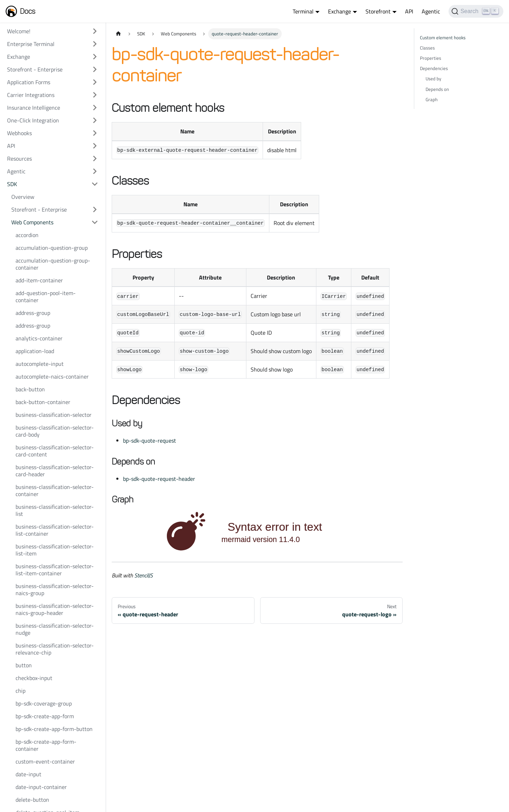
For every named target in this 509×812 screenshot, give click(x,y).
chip (21, 691)
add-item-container (39, 280)
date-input (28, 774)
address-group (33, 313)
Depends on (437, 89)
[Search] (476, 11)
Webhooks (19, 133)
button (24, 665)
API (409, 11)
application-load (35, 351)
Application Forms (29, 82)
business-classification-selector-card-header (55, 471)
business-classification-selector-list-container (55, 530)
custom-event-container (45, 761)
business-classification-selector (54, 415)
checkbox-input (34, 678)
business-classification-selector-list (55, 510)
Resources (19, 159)
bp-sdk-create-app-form (45, 716)
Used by (433, 79)
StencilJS (144, 575)
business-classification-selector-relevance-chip (55, 649)
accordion (27, 235)
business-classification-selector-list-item (55, 550)
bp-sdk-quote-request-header (159, 479)
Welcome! (19, 31)
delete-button (32, 800)
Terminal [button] (303, 11)
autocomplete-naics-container (52, 376)
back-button (30, 389)
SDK (12, 184)
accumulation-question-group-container (53, 264)
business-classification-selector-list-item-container (55, 570)
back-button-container (43, 402)
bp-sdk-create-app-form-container (46, 745)
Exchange (19, 57)
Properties (431, 58)
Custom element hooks (443, 38)
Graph (432, 99)
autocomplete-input (40, 364)
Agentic (431, 11)
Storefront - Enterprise (35, 69)
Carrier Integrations (31, 95)
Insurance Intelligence (34, 108)
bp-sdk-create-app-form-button (54, 729)
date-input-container (41, 787)
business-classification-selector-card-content (55, 451)
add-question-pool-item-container (46, 296)
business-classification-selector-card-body (55, 431)
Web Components (32, 222)
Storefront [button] (378, 11)
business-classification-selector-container (55, 490)
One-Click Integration (33, 120)
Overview (23, 197)
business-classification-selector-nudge (55, 629)
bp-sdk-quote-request (150, 440)
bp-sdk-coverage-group (44, 703)
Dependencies (434, 68)
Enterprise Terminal (31, 44)
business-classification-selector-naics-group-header (55, 609)
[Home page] (118, 34)
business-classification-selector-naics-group (55, 589)
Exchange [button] (340, 11)
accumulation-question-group (52, 248)
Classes (427, 48)
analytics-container (39, 338)
